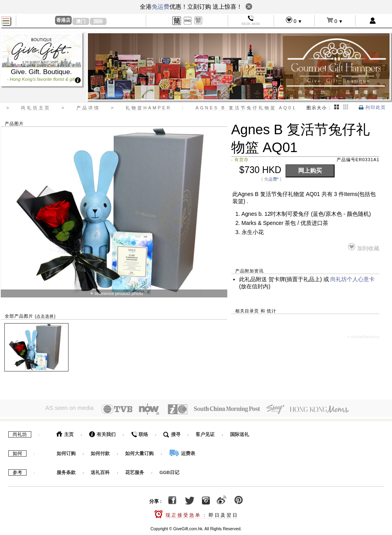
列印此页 (372, 107)
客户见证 (205, 432)
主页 (65, 432)
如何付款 (101, 451)
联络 (140, 432)
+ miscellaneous (363, 337)
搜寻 (172, 432)
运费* (274, 179)
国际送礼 (240, 432)
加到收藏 (364, 247)
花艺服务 (135, 470)
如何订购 (66, 451)
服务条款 (66, 470)
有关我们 (102, 432)
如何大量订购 (140, 451)
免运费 (161, 7)
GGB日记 (169, 470)
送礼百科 (100, 470)
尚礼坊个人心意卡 (352, 279)
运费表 (182, 451)
